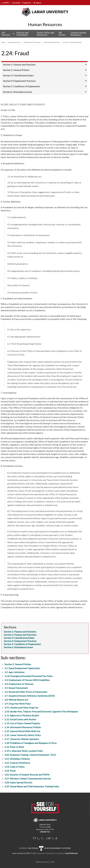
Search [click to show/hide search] (37, 3)
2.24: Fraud (10, 771)
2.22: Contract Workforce (17, 763)
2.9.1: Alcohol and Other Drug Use (21, 708)
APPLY (5, 3)
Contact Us (27, 3)
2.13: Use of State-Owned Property (22, 723)
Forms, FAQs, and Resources (45, 34)
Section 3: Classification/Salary (18, 75)
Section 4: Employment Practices (19, 81)
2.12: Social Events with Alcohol (20, 719)
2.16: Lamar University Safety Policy (23, 735)
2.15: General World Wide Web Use (22, 731)
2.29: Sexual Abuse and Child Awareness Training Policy (32, 786)
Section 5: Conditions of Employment (22, 86)
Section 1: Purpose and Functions (19, 65)
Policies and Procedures (22, 34)
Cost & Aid (16, 3)
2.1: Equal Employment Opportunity (22, 668)
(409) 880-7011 (45, 832)
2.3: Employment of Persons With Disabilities (27, 680)
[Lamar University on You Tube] (55, 838)
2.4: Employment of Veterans (19, 684)
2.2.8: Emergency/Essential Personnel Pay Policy (29, 676)
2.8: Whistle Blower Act (16, 700)
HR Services (6, 34)
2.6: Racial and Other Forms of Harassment (26, 692)
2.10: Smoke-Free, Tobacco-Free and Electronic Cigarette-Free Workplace (41, 712)
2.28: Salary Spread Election (18, 782)
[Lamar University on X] (34, 838)
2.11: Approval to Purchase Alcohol (22, 715)
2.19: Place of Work (14, 747)
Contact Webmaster (71, 853)
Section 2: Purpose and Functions (20, 635)
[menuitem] (7, 34)
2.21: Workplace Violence (17, 759)
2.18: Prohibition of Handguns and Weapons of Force (31, 743)
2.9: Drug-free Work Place (18, 704)
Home (3, 42)
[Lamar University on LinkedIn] (48, 838)
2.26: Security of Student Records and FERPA (27, 775)
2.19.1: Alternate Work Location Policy (24, 751)
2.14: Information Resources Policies (23, 727)
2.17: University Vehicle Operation (22, 739)
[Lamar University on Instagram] (43, 838)
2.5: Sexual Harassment (16, 688)
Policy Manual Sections (52, 42)
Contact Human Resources (78, 34)
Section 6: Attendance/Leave (18, 92)
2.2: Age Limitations (15, 672)
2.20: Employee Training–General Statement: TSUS (30, 755)
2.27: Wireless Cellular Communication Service (28, 779)
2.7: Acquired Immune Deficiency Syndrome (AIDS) (30, 696)
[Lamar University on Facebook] (39, 838)
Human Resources (45, 24)
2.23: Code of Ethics (15, 767)
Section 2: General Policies (72, 42)
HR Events (62, 34)
